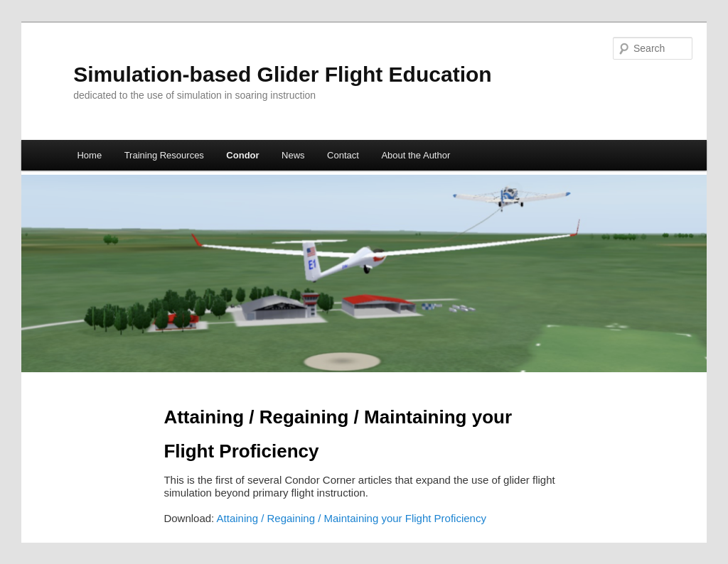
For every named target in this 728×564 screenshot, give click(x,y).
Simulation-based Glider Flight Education (282, 74)
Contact (343, 155)
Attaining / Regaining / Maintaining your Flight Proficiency (352, 518)
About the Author (416, 155)
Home (89, 155)
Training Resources (164, 155)
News (293, 155)
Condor (242, 155)
